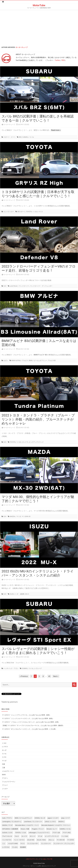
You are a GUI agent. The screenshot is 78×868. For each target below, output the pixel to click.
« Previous (24, 676)
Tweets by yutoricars (10, 702)
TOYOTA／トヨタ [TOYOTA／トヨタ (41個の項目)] (21, 833)
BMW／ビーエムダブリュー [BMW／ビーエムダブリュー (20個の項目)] (23, 818)
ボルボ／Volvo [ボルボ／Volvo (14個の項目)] (41, 840)
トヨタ (4, 743)
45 (49, 676)
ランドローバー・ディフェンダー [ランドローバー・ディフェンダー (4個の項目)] (64, 843)
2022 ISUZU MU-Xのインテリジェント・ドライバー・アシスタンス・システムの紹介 (38, 573)
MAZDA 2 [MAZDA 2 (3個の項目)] (61, 822)
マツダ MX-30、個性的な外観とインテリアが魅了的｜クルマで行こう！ (38, 499)
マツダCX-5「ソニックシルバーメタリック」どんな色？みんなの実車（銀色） (28, 718)
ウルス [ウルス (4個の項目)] (17, 836)
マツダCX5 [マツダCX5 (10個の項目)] (71, 840)
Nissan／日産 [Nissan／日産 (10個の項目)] (25, 829)
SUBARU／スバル (28, 137)
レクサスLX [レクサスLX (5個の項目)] (6, 847)
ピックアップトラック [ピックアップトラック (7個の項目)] (52, 836)
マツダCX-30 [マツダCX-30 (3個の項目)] (61, 840)
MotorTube (39, 5)
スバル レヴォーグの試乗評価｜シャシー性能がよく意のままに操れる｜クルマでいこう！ (38, 651)
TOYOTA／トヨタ (32, 212)
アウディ (5, 778)
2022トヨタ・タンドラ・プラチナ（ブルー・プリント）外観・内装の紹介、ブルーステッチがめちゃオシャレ (38, 419)
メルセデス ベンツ (8, 771)
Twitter (57, 60)
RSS (63, 60)
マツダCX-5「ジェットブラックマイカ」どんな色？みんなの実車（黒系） (26, 715)
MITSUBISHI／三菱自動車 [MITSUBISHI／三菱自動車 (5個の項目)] (10, 829)
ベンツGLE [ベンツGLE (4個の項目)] (65, 836)
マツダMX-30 (26, 516)
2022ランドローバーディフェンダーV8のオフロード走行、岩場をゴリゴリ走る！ (39, 268)
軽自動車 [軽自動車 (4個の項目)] (23, 847)
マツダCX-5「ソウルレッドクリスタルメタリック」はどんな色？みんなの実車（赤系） (31, 722)
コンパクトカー (9, 212)
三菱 (3, 768)
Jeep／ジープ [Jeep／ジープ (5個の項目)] (65, 818)
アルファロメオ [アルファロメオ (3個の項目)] (7, 836)
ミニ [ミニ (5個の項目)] (4, 843)
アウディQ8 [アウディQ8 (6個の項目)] (56, 833)
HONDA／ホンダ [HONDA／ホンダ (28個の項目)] (40, 818)
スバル (4, 754)
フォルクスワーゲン (9, 782)
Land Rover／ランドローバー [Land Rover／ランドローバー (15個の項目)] (33, 822)
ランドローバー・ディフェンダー (41, 286)
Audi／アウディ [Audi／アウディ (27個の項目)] (7, 818)
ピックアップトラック (36, 442)
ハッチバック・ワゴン (11, 668)
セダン (6, 360)
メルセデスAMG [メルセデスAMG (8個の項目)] (13, 843)
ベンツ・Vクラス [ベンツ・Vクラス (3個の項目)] (19, 840)
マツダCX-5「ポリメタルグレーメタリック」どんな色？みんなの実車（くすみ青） (29, 729)
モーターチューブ (22, 47)
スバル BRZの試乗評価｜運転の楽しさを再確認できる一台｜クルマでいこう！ (38, 118)
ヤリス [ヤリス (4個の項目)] (23, 843)
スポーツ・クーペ (9, 137)
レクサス (5, 747)
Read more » (56, 130)
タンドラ (25, 442)
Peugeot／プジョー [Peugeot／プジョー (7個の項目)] (38, 829)
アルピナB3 (52, 360)
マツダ (4, 761)
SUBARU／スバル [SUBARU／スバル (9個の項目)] (65, 829)
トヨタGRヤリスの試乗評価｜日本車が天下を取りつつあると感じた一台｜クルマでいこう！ (38, 194)
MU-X (27, 594)
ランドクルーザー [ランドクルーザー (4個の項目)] (33, 843)
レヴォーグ (38, 668)
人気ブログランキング (33, 859)
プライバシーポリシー (29, 866)
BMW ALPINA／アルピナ (20, 360)
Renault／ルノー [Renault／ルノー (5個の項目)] (52, 829)
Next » (56, 676)
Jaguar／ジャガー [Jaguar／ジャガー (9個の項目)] (53, 818)
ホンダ (4, 750)
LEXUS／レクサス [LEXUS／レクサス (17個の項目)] (50, 822)
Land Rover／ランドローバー (20, 286)
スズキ (4, 757)
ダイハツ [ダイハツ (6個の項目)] (33, 836)
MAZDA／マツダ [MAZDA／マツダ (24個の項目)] (7, 825)
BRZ (20, 137)
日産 (3, 764)
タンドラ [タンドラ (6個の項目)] (24, 836)
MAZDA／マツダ (15, 516)
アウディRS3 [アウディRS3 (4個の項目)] (66, 833)
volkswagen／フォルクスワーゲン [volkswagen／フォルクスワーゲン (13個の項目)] (39, 833)
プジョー (5, 785)
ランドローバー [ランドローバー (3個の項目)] (46, 843)
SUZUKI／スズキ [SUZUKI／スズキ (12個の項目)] (7, 833)
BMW (4, 775)
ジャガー (5, 789)
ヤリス (41, 212)
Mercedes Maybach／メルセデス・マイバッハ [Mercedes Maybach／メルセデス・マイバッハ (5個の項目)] (56, 825)
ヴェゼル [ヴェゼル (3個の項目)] (15, 847)
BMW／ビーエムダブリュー (38, 360)
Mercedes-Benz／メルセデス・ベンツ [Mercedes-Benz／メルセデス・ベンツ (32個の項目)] (27, 825)
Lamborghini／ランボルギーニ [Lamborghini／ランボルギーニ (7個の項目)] (12, 822)
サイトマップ (51, 866)
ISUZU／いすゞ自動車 (17, 594)
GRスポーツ (21, 212)
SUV (5, 286)
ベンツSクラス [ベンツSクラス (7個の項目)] (7, 840)
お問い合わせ (42, 866)
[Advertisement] (39, 27)
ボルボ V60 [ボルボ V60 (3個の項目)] (31, 840)
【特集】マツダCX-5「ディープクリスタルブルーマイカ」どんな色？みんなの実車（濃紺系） (33, 725)
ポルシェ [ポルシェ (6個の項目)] (51, 840)
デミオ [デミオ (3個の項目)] (40, 836)
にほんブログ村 (47, 859)
